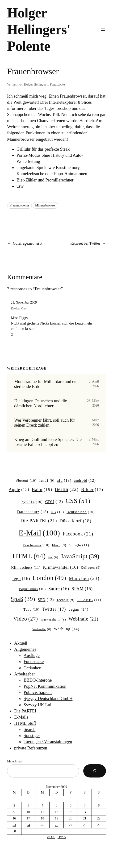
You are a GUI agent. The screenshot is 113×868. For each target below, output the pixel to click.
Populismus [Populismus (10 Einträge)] (33, 589)
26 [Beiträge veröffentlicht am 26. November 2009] (57, 825)
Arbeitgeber (25, 674)
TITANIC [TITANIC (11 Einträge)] (89, 600)
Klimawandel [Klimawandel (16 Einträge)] (61, 567)
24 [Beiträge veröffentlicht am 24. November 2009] (28, 825)
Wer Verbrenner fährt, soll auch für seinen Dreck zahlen (44, 423)
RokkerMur (18, 308)
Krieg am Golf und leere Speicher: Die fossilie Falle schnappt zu (48, 442)
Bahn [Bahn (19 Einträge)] (42, 489)
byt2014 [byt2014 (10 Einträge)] (32, 502)
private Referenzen (31, 748)
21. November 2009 (24, 302)
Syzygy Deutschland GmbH (48, 698)
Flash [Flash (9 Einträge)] (59, 545)
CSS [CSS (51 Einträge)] (78, 501)
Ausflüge (32, 655)
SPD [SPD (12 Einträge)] (46, 600)
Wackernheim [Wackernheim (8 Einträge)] (53, 620)
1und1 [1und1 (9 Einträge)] (47, 481)
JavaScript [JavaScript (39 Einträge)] (80, 556)
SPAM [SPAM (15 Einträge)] (82, 589)
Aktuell (21, 643)
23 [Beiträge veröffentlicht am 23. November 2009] (14, 825)
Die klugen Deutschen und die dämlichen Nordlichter (40, 403)
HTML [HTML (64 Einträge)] (29, 556)
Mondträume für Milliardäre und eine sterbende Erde (47, 384)
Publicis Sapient (38, 692)
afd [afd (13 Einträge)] (64, 481)
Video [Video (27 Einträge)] (26, 619)
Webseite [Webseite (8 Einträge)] (42, 629)
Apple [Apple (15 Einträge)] (19, 490)
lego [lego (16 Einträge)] (21, 579)
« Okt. (51, 837)
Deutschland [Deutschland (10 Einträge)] (81, 512)
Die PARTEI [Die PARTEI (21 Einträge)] (39, 521)
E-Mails (21, 717)
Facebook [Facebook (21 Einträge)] (78, 534)
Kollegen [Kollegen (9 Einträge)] (91, 568)
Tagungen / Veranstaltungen (48, 742)
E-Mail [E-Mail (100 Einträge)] (39, 533)
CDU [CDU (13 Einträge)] (54, 502)
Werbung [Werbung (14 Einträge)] (67, 629)
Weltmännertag (20, 127)
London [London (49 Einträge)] (49, 578)
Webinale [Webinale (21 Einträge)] (83, 619)
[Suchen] (95, 771)
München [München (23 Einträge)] (84, 579)
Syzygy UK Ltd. (38, 705)
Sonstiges (32, 735)
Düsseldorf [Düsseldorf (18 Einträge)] (75, 521)
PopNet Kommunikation (45, 686)
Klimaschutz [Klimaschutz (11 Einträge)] (26, 567)
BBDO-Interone (38, 680)
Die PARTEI (25, 711)
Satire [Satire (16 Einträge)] (59, 589)
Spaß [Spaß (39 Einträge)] (23, 599)
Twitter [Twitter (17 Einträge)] (54, 609)
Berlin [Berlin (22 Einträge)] (67, 489)
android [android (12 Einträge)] (85, 481)
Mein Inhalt (15, 761)
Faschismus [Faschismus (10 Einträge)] (36, 545)
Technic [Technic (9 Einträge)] (65, 600)
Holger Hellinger (35, 84)
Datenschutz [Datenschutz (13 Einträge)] (33, 512)
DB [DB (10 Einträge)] (57, 512)
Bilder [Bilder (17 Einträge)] (92, 490)
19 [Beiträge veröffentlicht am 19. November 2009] (57, 818)
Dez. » (62, 837)
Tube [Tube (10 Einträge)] (31, 610)
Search (29, 729)
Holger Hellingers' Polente (39, 29)
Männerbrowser (45, 205)
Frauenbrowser (73, 96)
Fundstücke (57, 84)
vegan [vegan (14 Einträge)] (78, 609)
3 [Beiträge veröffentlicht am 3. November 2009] (28, 805)
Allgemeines (25, 649)
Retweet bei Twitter (85, 243)
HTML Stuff (25, 723)
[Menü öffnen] (103, 30)
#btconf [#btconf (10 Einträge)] (26, 481)
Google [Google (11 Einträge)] (79, 545)
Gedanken (32, 668)
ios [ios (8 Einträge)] (53, 557)
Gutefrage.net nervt (27, 243)
